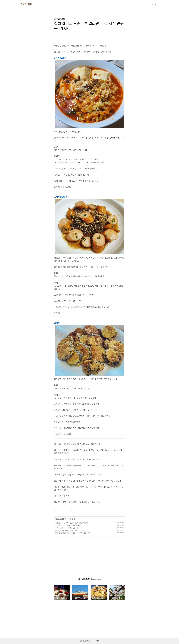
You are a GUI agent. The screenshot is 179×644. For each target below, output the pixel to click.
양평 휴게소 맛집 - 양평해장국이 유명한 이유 (67, 525)
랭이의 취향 (26, 5)
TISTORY (90, 641)
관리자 (154, 5)
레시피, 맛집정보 (60, 519)
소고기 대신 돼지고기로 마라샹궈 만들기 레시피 (68, 528)
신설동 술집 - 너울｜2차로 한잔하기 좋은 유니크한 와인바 (70, 523)
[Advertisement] (89, 556)
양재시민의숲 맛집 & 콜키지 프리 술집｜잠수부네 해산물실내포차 (72, 533)
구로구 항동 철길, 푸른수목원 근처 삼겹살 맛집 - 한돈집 (70, 530)
